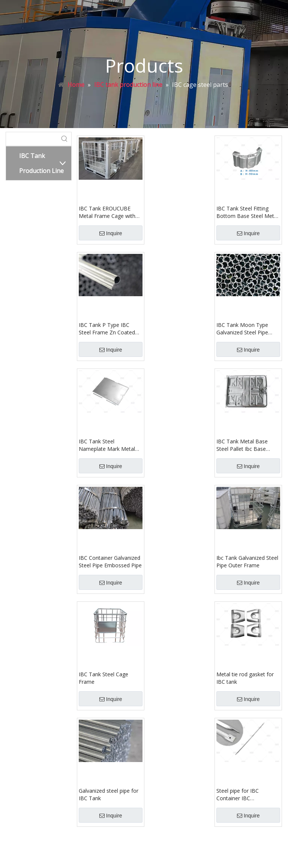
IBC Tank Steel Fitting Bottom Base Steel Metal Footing (247, 212)
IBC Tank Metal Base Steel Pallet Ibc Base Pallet (242, 445)
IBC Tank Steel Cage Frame (103, 678)
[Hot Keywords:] (64, 139)
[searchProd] (32, 139)
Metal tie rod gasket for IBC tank (245, 678)
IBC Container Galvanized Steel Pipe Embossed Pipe (110, 562)
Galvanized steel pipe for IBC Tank (109, 794)
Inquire (111, 233)
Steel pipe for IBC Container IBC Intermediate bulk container (238, 795)
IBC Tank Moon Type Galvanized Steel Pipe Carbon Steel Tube (242, 329)
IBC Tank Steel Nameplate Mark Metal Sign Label (107, 445)
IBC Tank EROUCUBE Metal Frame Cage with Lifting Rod (107, 212)
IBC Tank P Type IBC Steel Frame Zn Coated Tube (107, 329)
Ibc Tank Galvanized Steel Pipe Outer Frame (247, 562)
